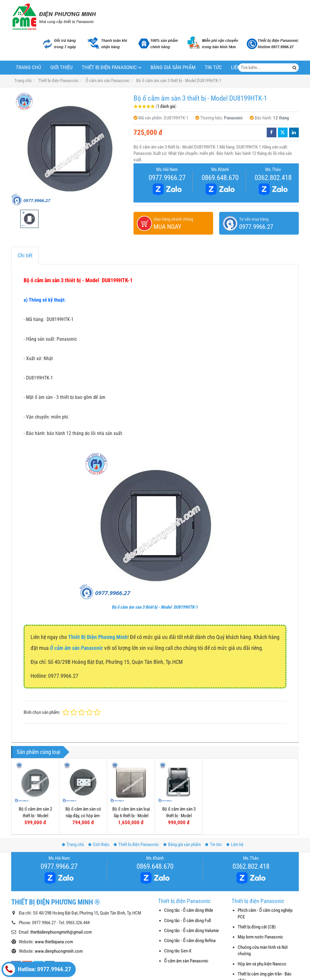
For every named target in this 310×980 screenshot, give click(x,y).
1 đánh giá (166, 106)
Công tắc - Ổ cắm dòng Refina (190, 941)
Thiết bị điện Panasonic (109, 67)
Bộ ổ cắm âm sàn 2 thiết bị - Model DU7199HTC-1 (35, 816)
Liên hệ (235, 845)
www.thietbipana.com (54, 942)
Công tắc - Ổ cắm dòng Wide (189, 910)
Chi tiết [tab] (25, 255)
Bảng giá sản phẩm (173, 67)
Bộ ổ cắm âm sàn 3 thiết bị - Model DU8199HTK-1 (155, 607)
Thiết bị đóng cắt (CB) (257, 927)
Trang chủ (28, 67)
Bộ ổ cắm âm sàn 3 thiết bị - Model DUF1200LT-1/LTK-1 (179, 816)
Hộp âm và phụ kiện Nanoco (262, 964)
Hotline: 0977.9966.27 (37, 969)
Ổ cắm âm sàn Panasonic (186, 961)
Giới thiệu (61, 67)
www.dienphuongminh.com (59, 951)
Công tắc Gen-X (178, 951)
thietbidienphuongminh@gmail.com (61, 932)
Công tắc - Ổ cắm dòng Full (187, 921)
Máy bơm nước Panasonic (260, 937)
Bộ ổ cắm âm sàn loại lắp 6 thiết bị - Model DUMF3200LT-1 (131, 816)
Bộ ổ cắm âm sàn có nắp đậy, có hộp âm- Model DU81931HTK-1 (83, 816)
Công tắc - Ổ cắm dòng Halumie (191, 931)
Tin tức (213, 67)
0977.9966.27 (167, 178)
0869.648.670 (220, 178)
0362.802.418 (273, 178)
